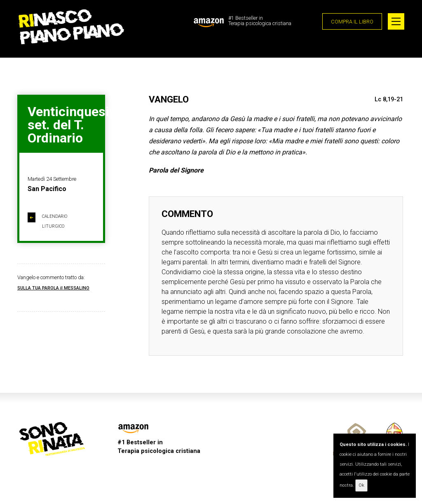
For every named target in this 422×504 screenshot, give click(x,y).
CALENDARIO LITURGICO (47, 221)
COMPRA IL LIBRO (352, 22)
